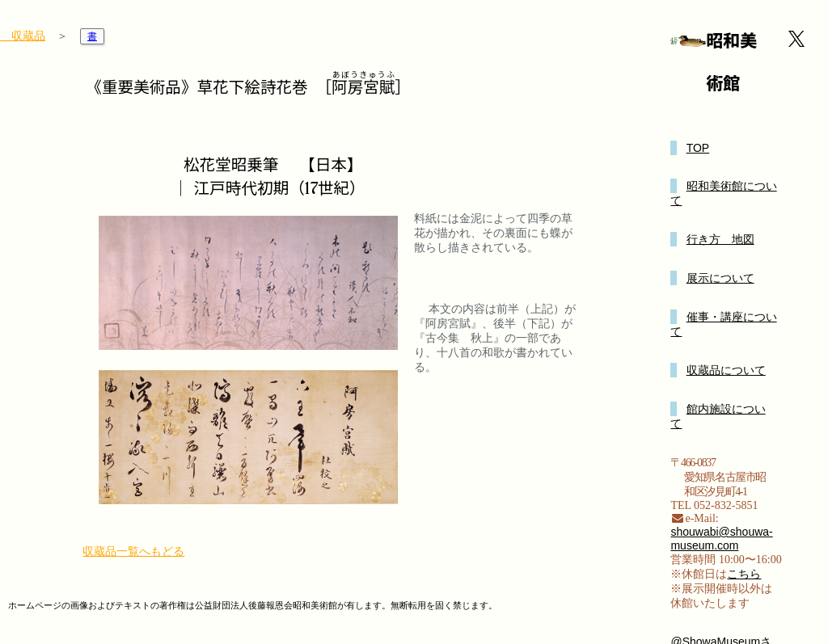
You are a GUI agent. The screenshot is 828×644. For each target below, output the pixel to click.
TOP (698, 148)
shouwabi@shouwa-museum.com (721, 539)
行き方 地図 (720, 239)
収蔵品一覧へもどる (133, 551)
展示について (720, 278)
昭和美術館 (731, 63)
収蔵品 (23, 36)
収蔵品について (726, 370)
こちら (744, 574)
